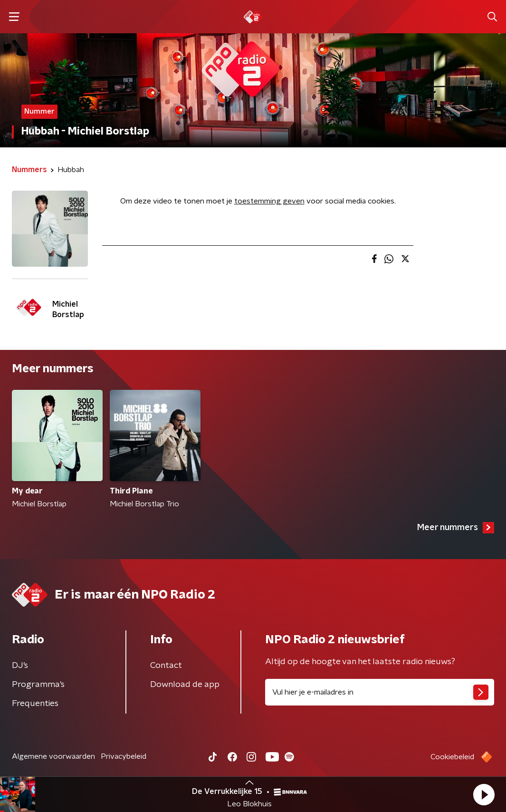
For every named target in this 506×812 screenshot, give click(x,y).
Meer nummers (456, 528)
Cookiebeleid (452, 757)
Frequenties (35, 704)
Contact (166, 666)
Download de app (185, 685)
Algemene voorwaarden (53, 756)
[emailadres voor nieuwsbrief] (380, 692)
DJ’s (20, 666)
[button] (484, 794)
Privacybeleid (124, 756)
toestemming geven (269, 201)
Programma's (38, 685)
